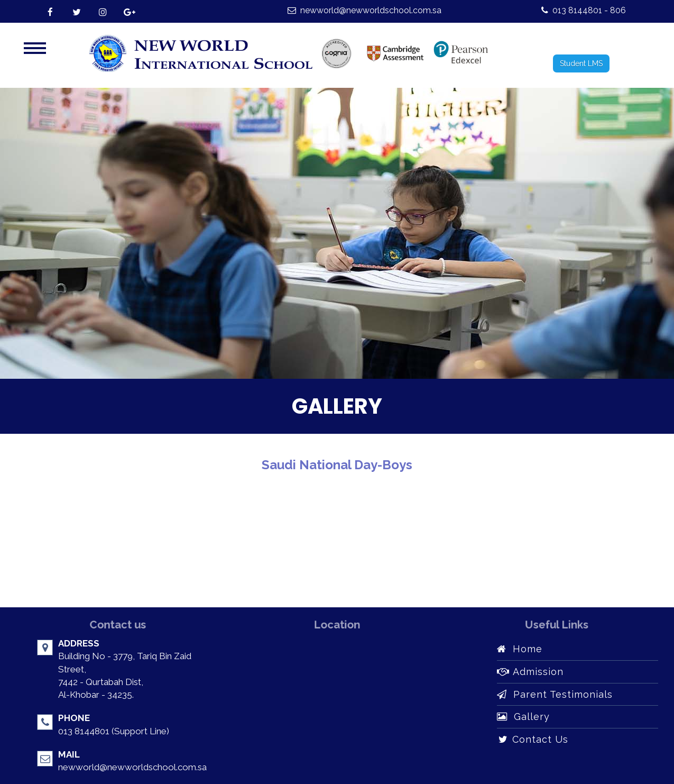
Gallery (523, 717)
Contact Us (533, 739)
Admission (530, 672)
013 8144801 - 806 (584, 10)
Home (520, 649)
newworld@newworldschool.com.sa (364, 10)
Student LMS (581, 63)
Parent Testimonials (555, 694)
